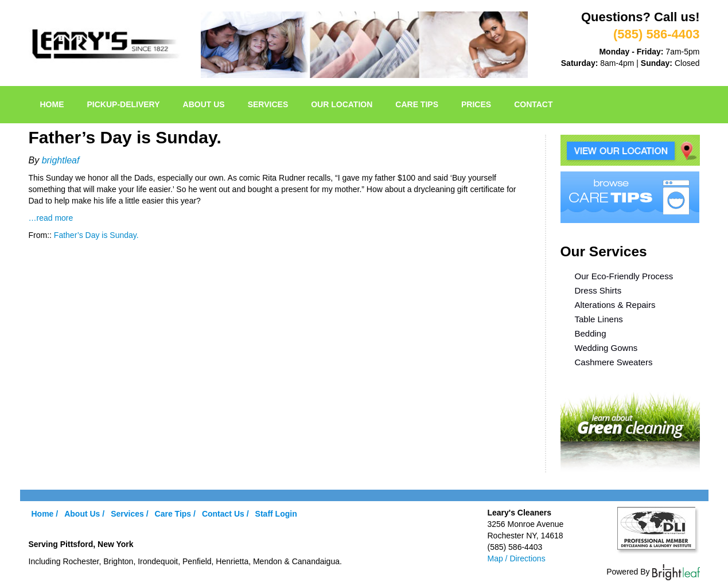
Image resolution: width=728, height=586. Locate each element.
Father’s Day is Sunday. (96, 235)
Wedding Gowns (606, 348)
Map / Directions (517, 558)
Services (268, 104)
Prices (476, 104)
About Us (204, 104)
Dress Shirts (598, 290)
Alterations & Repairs (615, 305)
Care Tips (417, 104)
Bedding (591, 333)
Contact (533, 104)
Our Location (342, 104)
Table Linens (599, 319)
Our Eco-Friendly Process (624, 276)
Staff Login (276, 514)
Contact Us (223, 514)
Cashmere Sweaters (614, 362)
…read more (51, 218)
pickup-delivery (124, 104)
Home (52, 104)
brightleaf (61, 160)
